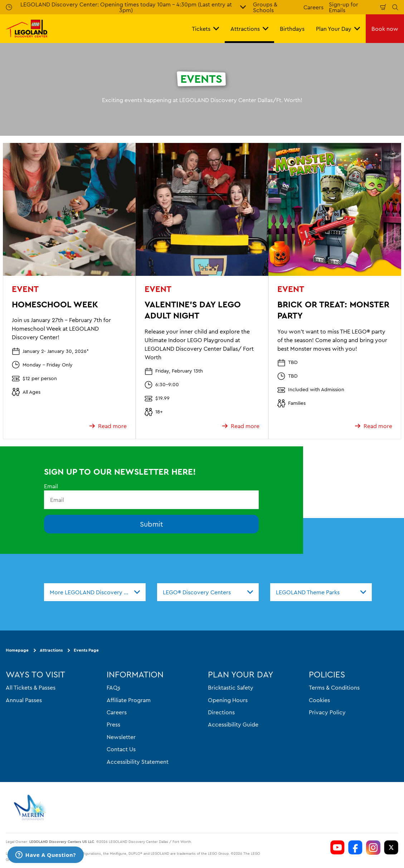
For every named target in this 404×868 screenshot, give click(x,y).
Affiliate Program (129, 700)
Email (51, 486)
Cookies (319, 700)
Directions (221, 712)
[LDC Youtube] (337, 848)
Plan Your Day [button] (338, 29)
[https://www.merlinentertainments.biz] (31, 807)
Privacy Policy (327, 712)
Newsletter (121, 737)
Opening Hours (228, 700)
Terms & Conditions (334, 687)
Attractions (51, 650)
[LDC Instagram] (373, 848)
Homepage (17, 650)
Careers (313, 7)
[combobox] (95, 592)
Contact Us (121, 749)
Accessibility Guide (233, 724)
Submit (152, 524)
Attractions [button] (249, 29)
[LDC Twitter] (391, 848)
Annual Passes (24, 700)
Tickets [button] (205, 29)
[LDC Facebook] (355, 848)
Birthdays (292, 29)
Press (113, 724)
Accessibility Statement (138, 761)
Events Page (86, 650)
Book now (385, 29)
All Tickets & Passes (31, 687)
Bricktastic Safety (231, 687)
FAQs (113, 687)
